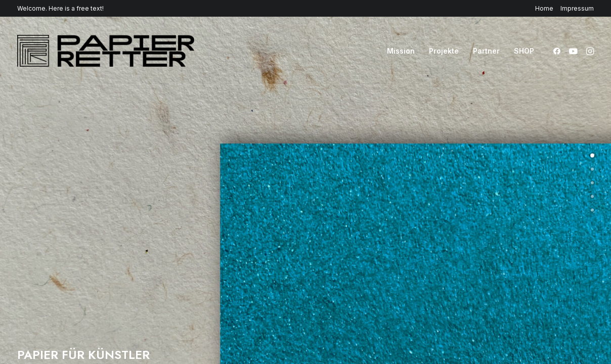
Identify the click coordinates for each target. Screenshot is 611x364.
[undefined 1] (592, 169)
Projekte (444, 51)
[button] (559, 51)
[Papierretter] (106, 51)
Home (544, 8)
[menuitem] (546, 8)
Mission (401, 51)
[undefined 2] (592, 183)
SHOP (524, 51)
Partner (486, 51)
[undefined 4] (592, 210)
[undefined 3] (592, 197)
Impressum (577, 8)
